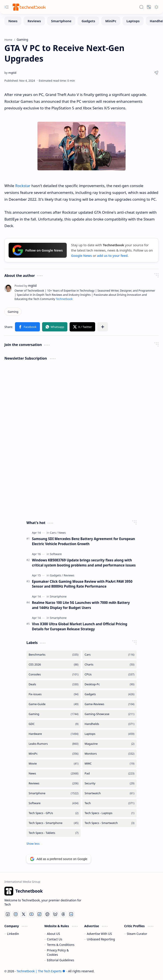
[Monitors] (109, 754)
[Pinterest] (47, 914)
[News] (13, 21)
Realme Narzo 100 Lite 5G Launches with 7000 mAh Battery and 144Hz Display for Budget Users (81, 605)
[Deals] (54, 684)
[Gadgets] (88, 21)
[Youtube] (31, 914)
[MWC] (109, 764)
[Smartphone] (61, 21)
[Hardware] (54, 734)
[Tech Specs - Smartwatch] (109, 823)
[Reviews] (34, 21)
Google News (81, 256)
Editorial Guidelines (61, 960)
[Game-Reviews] (109, 704)
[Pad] (109, 773)
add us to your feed (112, 256)
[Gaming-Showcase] (109, 714)
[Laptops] (133, 21)
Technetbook (64, 299)
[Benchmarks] (54, 655)
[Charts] (109, 665)
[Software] (56, 554)
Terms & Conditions (61, 945)
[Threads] (63, 914)
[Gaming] (13, 312)
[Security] (109, 783)
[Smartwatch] (109, 793)
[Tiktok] (39, 914)
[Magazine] (109, 744)
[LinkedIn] (71, 914)
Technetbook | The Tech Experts (41, 971)
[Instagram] (16, 914)
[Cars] (54, 533)
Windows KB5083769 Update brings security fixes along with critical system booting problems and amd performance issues (84, 563)
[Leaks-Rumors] (54, 744)
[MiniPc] (111, 21)
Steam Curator (137, 934)
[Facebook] (8, 914)
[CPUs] (109, 674)
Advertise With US (99, 934)
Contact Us (55, 939)
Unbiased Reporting (101, 939)
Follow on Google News (38, 250)
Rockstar (23, 186)
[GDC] (54, 724)
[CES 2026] (54, 665)
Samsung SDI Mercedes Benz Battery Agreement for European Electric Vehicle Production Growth (83, 541)
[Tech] (109, 803)
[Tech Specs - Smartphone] (54, 823)
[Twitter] (24, 914)
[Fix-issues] (54, 694)
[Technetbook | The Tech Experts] (29, 7)
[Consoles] (54, 674)
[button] (7, 7)
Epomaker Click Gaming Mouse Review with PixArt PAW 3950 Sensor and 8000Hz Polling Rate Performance (82, 584)
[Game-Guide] (54, 704)
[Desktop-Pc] (109, 684)
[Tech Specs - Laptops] (109, 813)
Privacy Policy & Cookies (58, 952)
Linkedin (13, 934)
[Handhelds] (109, 724)
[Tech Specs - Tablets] (54, 833)
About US (53, 934)
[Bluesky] (55, 914)
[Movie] (54, 764)
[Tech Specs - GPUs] (54, 813)
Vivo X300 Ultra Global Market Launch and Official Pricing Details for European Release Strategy (80, 626)
